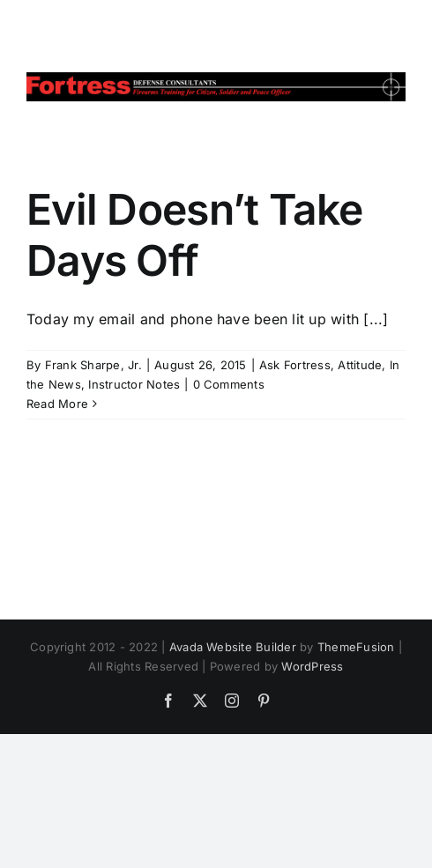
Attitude (360, 365)
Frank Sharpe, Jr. (93, 365)
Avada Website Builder (233, 647)
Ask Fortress (295, 365)
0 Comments (229, 384)
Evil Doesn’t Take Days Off (195, 235)
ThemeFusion (356, 647)
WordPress (312, 666)
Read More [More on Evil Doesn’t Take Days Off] (57, 404)
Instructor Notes (134, 384)
